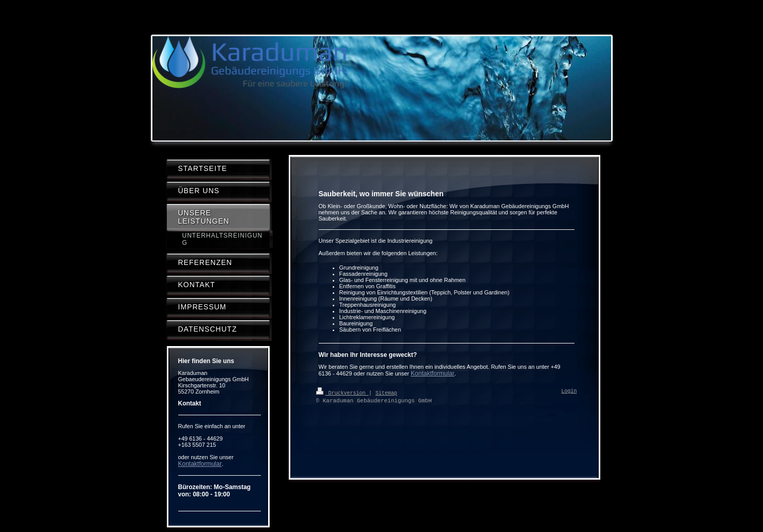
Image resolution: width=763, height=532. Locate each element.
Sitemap (386, 393)
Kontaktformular (433, 373)
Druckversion (342, 393)
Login (569, 392)
